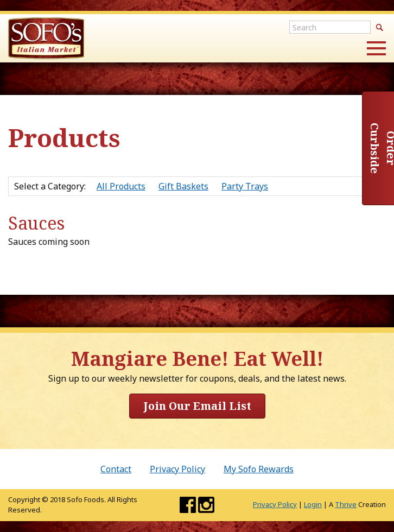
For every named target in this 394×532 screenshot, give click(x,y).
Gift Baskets (183, 186)
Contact (116, 469)
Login (313, 504)
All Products (121, 186)
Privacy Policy (177, 469)
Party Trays (245, 186)
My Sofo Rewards (259, 469)
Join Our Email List (197, 406)
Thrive (346, 504)
